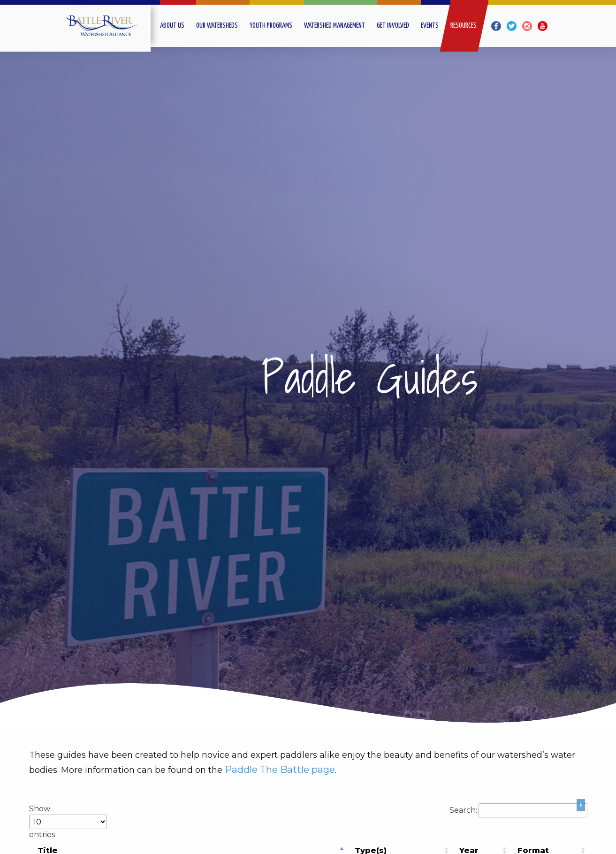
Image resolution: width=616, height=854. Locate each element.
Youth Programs (271, 26)
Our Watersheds (217, 26)
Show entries (68, 822)
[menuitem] (178, 26)
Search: (518, 810)
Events (430, 26)
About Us (172, 26)
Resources (464, 26)
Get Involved (393, 26)
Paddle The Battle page (280, 769)
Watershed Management (335, 26)
